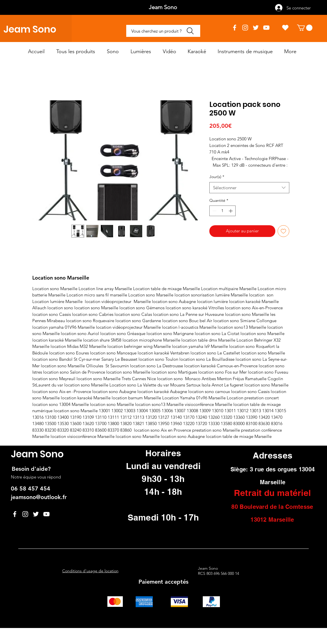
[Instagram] (245, 28)
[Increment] (231, 211)
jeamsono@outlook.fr (39, 497)
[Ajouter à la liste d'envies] (283, 231)
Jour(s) (217, 177)
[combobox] (249, 188)
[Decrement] (214, 211)
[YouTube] (266, 28)
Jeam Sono (30, 29)
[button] (305, 28)
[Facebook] (235, 28)
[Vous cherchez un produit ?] (163, 31)
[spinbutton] (222, 211)
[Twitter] (256, 28)
